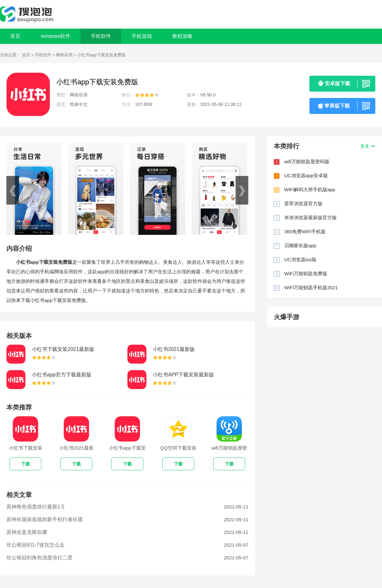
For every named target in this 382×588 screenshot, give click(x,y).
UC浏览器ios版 (300, 259)
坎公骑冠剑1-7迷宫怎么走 (35, 545)
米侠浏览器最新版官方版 (311, 217)
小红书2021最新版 (174, 349)
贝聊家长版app (300, 245)
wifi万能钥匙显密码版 (307, 161)
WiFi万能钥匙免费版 (306, 273)
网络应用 (64, 55)
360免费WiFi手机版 (305, 231)
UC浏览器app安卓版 (306, 175)
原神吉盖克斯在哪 (27, 532)
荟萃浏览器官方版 (303, 203)
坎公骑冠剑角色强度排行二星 (39, 558)
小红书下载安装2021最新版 (63, 349)
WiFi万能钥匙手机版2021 (311, 287)
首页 (15, 36)
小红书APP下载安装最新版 (183, 375)
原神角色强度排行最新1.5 (35, 507)
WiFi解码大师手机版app (310, 189)
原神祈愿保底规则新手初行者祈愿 (45, 519)
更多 (368, 146)
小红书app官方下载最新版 (62, 375)
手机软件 (43, 55)
